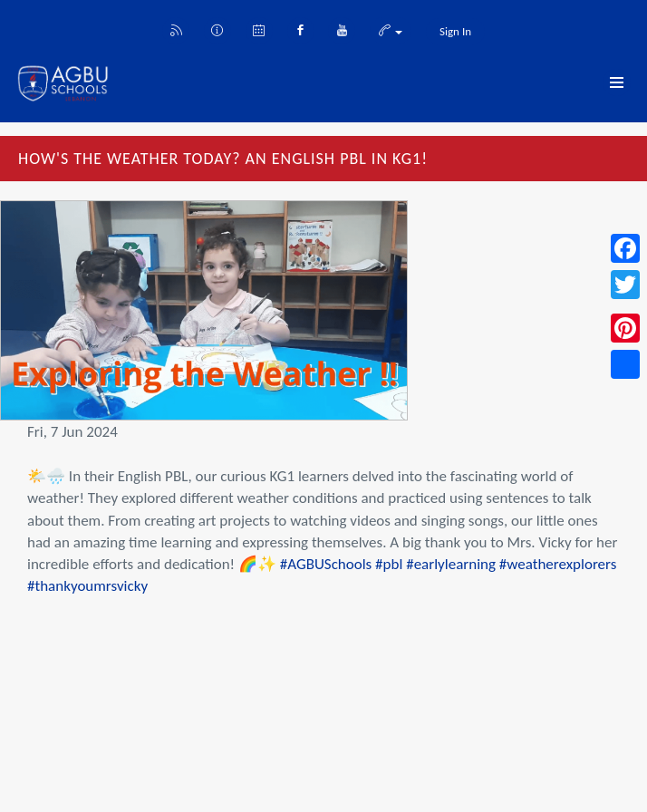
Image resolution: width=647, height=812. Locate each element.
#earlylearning (451, 564)
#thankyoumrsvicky (87, 586)
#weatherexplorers (558, 564)
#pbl (389, 564)
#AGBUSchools (326, 564)
